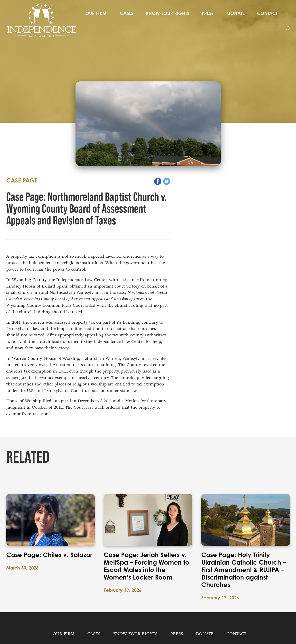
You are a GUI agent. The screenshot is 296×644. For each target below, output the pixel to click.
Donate (236, 13)
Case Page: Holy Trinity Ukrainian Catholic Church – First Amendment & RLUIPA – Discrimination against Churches (244, 570)
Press (208, 13)
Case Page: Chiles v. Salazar (49, 555)
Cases (127, 13)
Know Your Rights (168, 13)
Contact (267, 13)
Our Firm (96, 13)
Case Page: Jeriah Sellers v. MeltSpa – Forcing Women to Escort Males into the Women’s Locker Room (146, 566)
